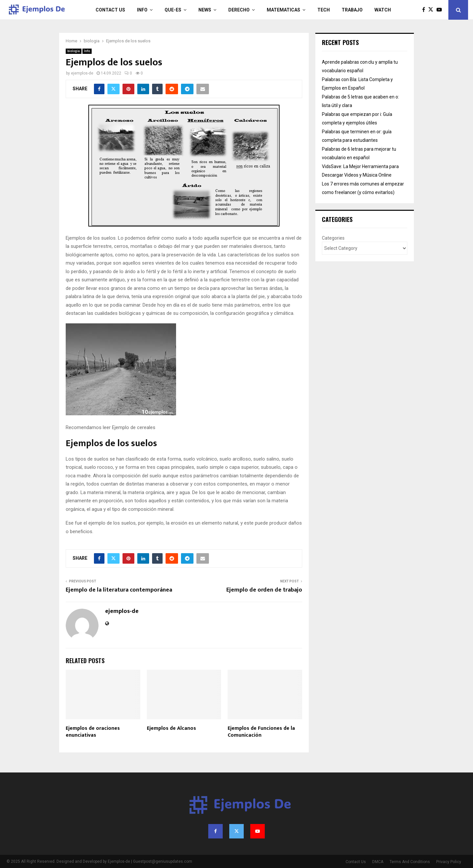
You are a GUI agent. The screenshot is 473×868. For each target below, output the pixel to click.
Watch (383, 10)
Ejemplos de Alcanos (171, 728)
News (205, 10)
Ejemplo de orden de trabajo (264, 590)
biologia (74, 51)
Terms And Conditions (410, 862)
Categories (333, 238)
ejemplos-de (82, 73)
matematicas (283, 10)
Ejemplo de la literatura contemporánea (119, 590)
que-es (173, 10)
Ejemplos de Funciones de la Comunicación (261, 732)
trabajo (352, 10)
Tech (324, 10)
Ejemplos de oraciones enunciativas (93, 732)
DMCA (378, 862)
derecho (239, 10)
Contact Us (110, 10)
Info (142, 10)
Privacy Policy (449, 862)
